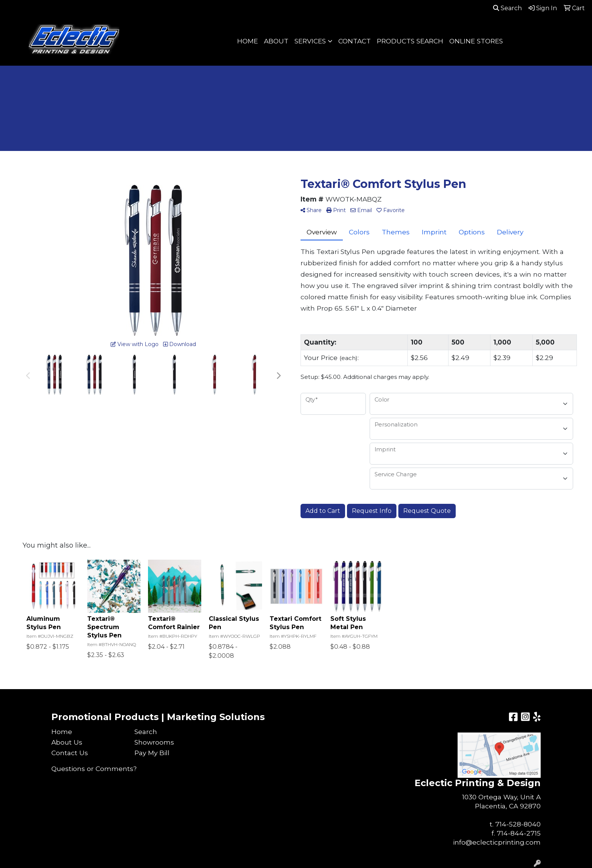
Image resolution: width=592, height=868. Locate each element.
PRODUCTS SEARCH (410, 41)
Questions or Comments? (94, 769)
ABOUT (276, 41)
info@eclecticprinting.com (497, 842)
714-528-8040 (518, 824)
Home (62, 732)
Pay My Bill (152, 753)
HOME (247, 41)
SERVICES (310, 41)
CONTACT (355, 41)
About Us (67, 742)
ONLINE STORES (476, 41)
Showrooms (154, 742)
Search (507, 8)
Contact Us (70, 753)
